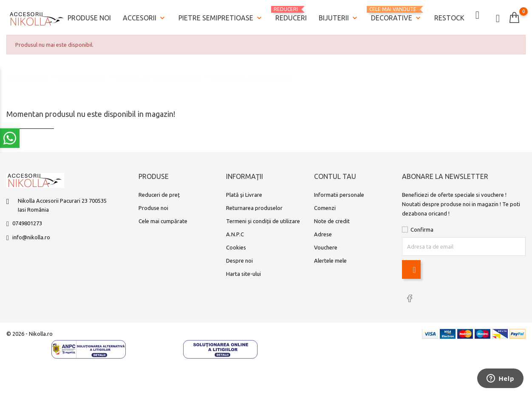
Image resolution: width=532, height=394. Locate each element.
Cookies (236, 246)
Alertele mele (330, 259)
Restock (449, 17)
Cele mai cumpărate (163, 219)
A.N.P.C (235, 232)
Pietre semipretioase (221, 17)
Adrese (323, 232)
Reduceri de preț (159, 193)
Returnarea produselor (254, 206)
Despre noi (239, 259)
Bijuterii (339, 17)
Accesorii (145, 17)
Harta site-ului (243, 272)
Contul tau (335, 175)
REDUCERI (291, 13)
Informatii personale (339, 193)
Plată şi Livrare (244, 193)
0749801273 (27, 221)
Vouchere (326, 246)
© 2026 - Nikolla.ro (30, 331)
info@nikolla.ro (31, 235)
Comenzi (325, 206)
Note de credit (332, 219)
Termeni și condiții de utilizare (263, 219)
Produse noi (89, 17)
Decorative (397, 14)
